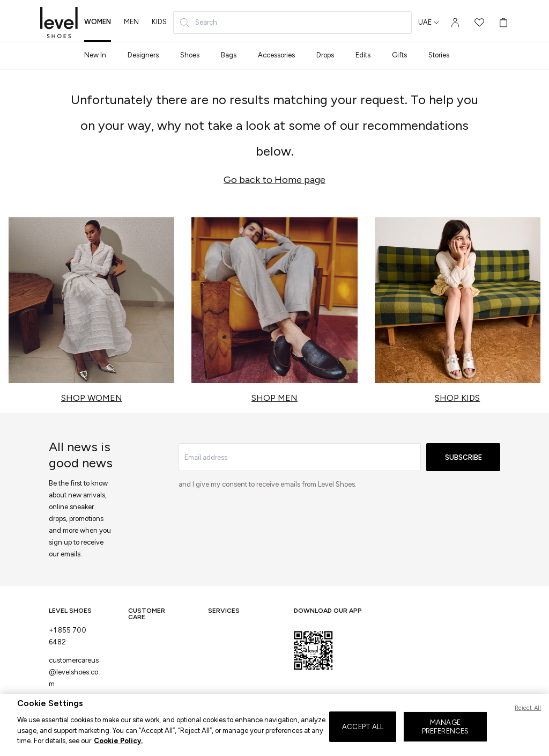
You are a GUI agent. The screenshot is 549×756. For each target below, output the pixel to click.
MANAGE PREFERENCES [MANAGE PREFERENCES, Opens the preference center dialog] (445, 739)
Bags (229, 55)
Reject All (528, 720)
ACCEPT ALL (363, 739)
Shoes (190, 55)
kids (159, 22)
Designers (143, 55)
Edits (363, 55)
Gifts (399, 55)
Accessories (276, 55)
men (131, 22)
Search (198, 23)
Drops (325, 55)
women (98, 22)
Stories (439, 55)
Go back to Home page (274, 180)
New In (95, 55)
